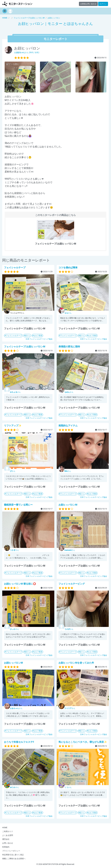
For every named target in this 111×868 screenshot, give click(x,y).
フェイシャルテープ (15, 268)
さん (68, 313)
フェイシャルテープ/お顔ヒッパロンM (25, 347)
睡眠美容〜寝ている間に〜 (18, 505)
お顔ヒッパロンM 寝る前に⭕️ (20, 584)
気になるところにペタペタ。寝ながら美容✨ (83, 742)
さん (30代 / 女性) (27, 52)
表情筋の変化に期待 (69, 347)
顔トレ (28, 336)
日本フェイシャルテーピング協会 (39, 339)
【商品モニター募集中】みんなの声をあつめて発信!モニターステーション (17, 4)
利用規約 (6, 847)
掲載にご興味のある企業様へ (14, 859)
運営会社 (6, 839)
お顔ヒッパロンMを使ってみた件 (76, 663)
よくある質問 (8, 835)
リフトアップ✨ (13, 426)
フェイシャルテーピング (72, 584)
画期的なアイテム (68, 426)
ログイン (103, 4)
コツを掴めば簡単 (68, 268)
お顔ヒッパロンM (68, 505)
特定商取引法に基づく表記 (13, 855)
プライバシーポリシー (11, 851)
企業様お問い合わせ (88, 4)
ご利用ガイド (8, 831)
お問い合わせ (8, 843)
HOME (5, 828)
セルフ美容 (38, 336)
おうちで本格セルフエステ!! (19, 742)
